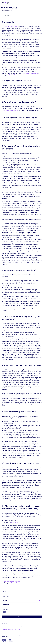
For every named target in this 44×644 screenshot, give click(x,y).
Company (22, 600)
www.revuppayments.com (10, 27)
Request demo (22, 617)
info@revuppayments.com (10, 110)
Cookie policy (11, 629)
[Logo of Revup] (6, 3)
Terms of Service (17, 629)
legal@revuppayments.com (30, 73)
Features (22, 592)
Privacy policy (5, 629)
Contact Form (13, 75)
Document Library (5, 636)
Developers (22, 596)
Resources (22, 605)
